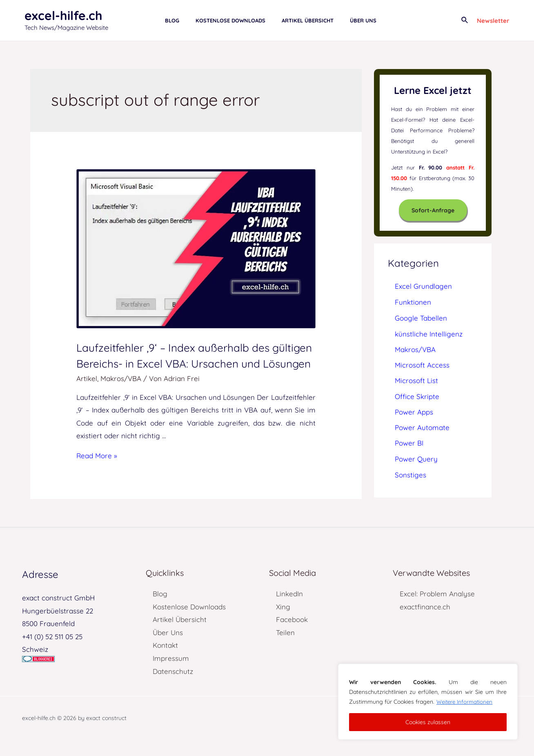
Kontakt (165, 661)
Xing (283, 623)
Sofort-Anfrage (433, 210)
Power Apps (414, 412)
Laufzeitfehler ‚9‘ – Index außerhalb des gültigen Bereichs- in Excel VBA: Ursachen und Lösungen (193, 363)
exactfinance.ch (425, 623)
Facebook (292, 636)
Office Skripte (417, 396)
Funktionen (413, 302)
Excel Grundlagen (423, 286)
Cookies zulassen (428, 722)
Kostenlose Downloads (189, 623)
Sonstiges (411, 475)
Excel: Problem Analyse (437, 610)
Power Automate (422, 427)
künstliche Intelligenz (429, 334)
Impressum (171, 674)
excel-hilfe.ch (63, 16)
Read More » (97, 472)
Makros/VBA (121, 394)
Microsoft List (416, 380)
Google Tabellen (421, 318)
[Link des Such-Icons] (465, 20)
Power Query (416, 459)
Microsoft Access (422, 365)
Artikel (87, 394)
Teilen (285, 648)
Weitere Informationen (466, 702)
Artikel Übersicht (180, 636)
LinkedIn (289, 610)
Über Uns (168, 648)
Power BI (409, 443)
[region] (428, 702)
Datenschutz (173, 687)
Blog (160, 610)
